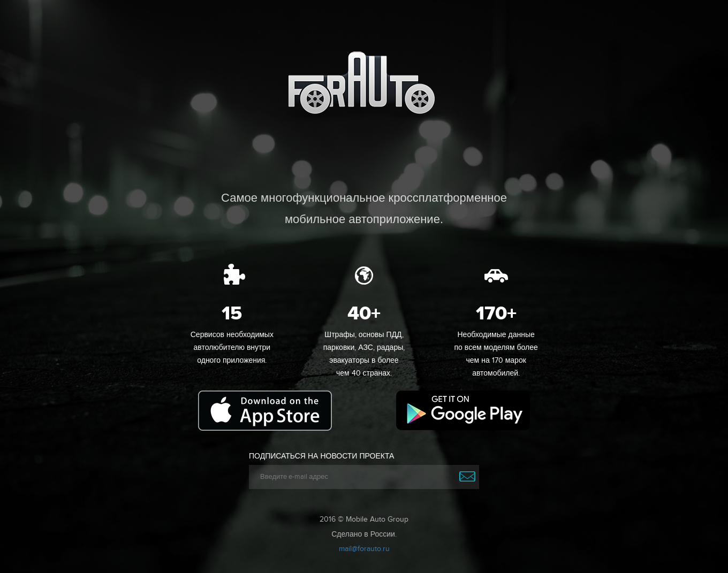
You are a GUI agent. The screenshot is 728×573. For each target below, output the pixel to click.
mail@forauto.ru (364, 549)
